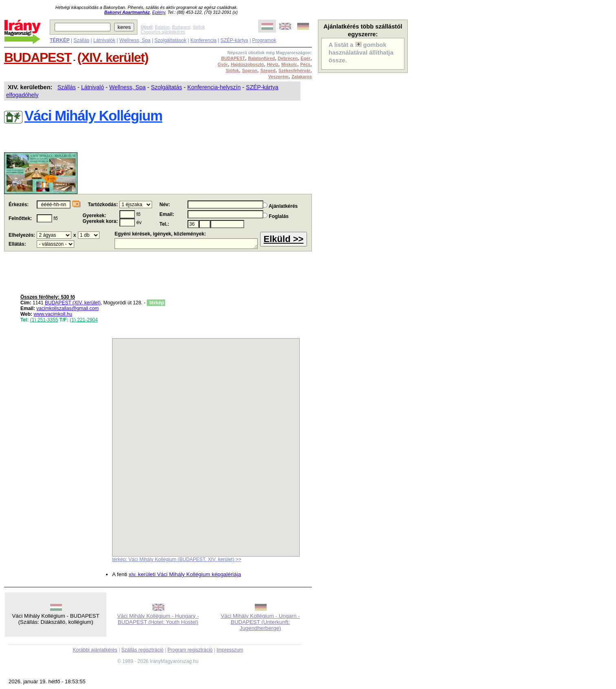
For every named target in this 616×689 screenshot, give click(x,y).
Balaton (162, 27)
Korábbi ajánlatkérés (95, 650)
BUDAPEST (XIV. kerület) (73, 303)
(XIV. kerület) (113, 57)
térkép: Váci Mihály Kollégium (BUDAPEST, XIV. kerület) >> (177, 559)
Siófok (199, 27)
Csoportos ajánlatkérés (163, 32)
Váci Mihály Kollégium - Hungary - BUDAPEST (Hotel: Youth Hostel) (158, 619)
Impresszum (230, 650)
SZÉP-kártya (234, 40)
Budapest (181, 27)
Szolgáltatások (170, 40)
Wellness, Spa (135, 40)
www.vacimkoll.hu (53, 314)
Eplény (159, 12)
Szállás (81, 40)
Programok (264, 40)
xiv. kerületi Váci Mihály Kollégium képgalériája (185, 574)
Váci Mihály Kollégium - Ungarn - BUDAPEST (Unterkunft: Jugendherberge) (260, 622)
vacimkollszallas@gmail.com (67, 308)
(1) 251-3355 (44, 320)
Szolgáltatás (166, 87)
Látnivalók (104, 40)
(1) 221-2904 (84, 320)
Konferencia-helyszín (214, 87)
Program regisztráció (190, 650)
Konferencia (203, 40)
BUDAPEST (38, 57)
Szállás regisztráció (142, 650)
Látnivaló (93, 87)
